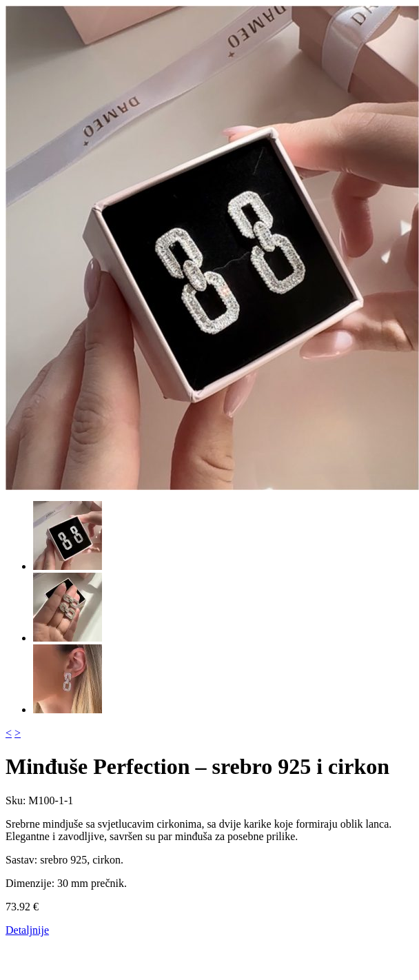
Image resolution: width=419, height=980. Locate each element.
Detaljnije (27, 930)
